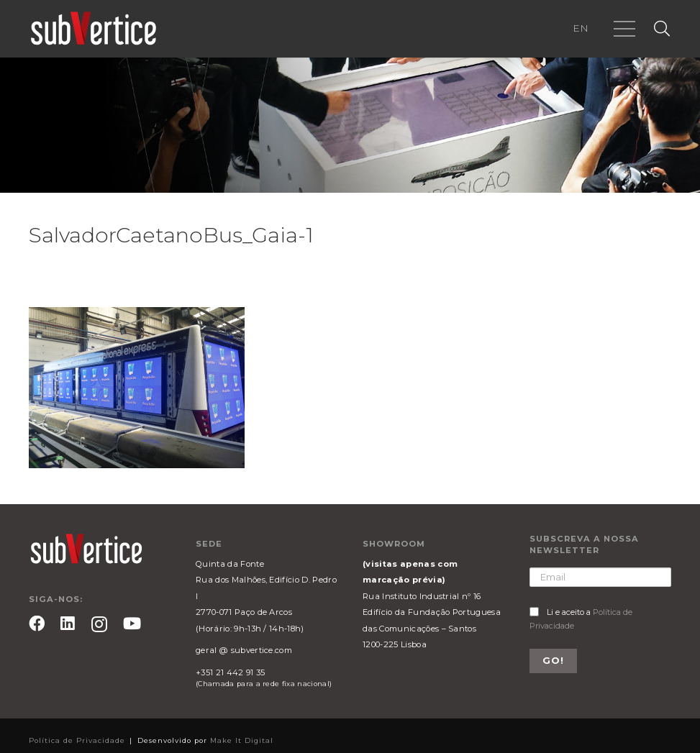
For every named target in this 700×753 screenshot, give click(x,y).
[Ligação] (94, 29)
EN (581, 28)
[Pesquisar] (662, 29)
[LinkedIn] (68, 624)
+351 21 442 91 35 (230, 672)
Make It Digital (242, 740)
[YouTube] (132, 624)
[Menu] (624, 29)
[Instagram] (99, 625)
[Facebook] (37, 624)
